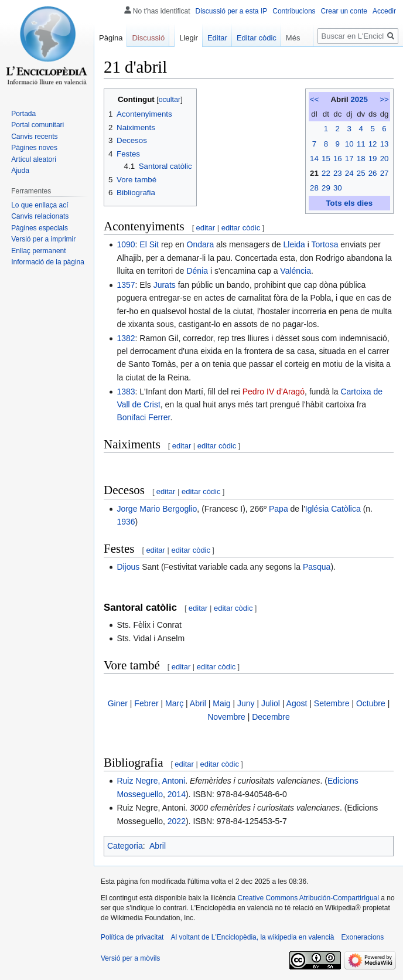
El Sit (149, 244)
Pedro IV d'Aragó (274, 392)
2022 (177, 821)
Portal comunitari (37, 125)
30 (338, 188)
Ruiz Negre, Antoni (151, 781)
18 (361, 159)
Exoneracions (363, 937)
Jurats (165, 285)
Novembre (226, 717)
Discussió (148, 38)
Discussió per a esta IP (232, 11)
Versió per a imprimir (43, 239)
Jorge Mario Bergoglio (157, 509)
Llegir (189, 38)
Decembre (271, 717)
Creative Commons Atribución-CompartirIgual (308, 898)
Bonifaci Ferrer (143, 417)
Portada (23, 114)
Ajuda (20, 171)
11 (361, 144)
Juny (246, 703)
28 (314, 188)
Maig (221, 703)
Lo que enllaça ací (40, 205)
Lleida (294, 244)
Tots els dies (349, 203)
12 (373, 144)
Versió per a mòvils (130, 958)
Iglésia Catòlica (333, 509)
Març (174, 703)
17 (349, 159)
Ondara (201, 244)
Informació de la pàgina (48, 262)
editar (206, 228)
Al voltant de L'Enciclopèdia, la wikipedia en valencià (252, 937)
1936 (126, 522)
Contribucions (294, 11)
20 (385, 159)
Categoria (125, 846)
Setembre (332, 703)
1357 (126, 285)
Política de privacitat (132, 937)
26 (373, 173)
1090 (126, 244)
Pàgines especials (40, 228)
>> (384, 99)
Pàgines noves (34, 148)
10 (349, 144)
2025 (359, 99)
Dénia (197, 271)
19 (373, 159)
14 (314, 159)
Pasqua (317, 567)
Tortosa (325, 244)
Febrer (146, 703)
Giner (118, 703)
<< (315, 99)
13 (385, 144)
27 (385, 173)
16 (338, 159)
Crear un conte (344, 11)
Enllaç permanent (38, 251)
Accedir (384, 11)
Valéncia (296, 271)
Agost (297, 703)
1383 (126, 392)
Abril (198, 703)
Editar (217, 38)
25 (361, 173)
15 (326, 159)
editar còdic (241, 228)
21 (314, 173)
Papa (279, 509)
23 (338, 173)
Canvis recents (34, 137)
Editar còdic (257, 38)
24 (349, 173)
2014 (177, 794)
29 (326, 188)
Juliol (271, 703)
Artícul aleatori (34, 159)
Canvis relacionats (40, 216)
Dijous (128, 567)
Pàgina (111, 38)
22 (326, 173)
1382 (126, 338)
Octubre (371, 703)
